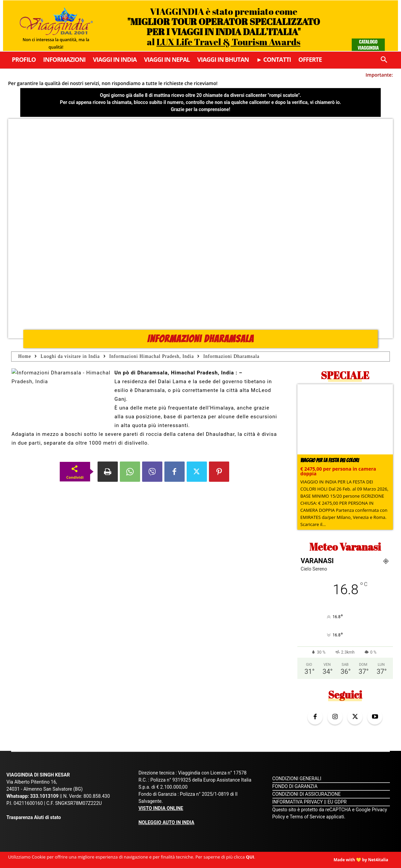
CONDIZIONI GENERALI (297, 779)
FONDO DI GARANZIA (295, 786)
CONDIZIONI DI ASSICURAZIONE (307, 794)
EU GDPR (337, 802)
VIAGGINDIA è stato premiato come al (224, 27)
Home (25, 356)
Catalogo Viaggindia (368, 44)
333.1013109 (44, 796)
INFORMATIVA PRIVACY (298, 802)
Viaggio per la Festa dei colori (330, 460)
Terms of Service (307, 817)
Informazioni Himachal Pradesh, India (152, 356)
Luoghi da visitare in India (70, 356)
